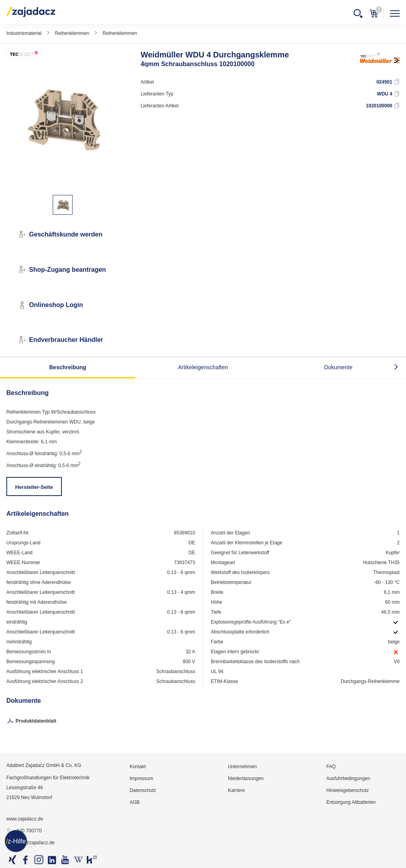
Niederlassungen (246, 778)
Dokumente (339, 367)
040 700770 (24, 831)
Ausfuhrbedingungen (348, 778)
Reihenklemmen (72, 33)
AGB (135, 802)
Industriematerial (24, 33)
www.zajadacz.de (25, 819)
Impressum (141, 778)
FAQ (331, 767)
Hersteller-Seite (34, 487)
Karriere (237, 790)
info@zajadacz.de (31, 843)
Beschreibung (68, 367)
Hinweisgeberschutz (348, 790)
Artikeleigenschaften (203, 367)
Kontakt (138, 767)
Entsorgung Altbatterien (351, 802)
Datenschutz (143, 790)
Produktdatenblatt (31, 721)
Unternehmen (242, 767)
